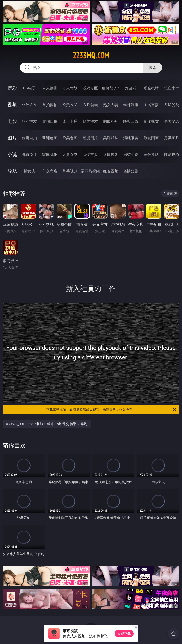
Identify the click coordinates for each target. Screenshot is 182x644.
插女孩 (29, 171)
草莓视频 (70, 171)
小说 (12, 154)
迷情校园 (111, 154)
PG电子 (29, 88)
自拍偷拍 (50, 105)
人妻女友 (70, 154)
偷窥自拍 (29, 138)
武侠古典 (90, 154)
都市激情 (29, 154)
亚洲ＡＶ (29, 105)
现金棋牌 (151, 88)
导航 (12, 171)
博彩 (12, 88)
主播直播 (151, 105)
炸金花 (131, 88)
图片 (12, 138)
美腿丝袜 (111, 138)
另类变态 (172, 121)
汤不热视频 (90, 171)
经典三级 (131, 121)
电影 (12, 121)
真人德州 (50, 88)
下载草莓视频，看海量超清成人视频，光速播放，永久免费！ (111, 410)
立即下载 (124, 633)
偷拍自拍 (50, 121)
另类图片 (172, 138)
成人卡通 (70, 121)
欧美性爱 (90, 121)
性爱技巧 (172, 154)
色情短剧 (131, 171)
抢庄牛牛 (172, 88)
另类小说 (131, 154)
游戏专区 (90, 88)
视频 (12, 104)
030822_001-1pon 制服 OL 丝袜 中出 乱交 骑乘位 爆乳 (47, 424)
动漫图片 (90, 138)
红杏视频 (111, 171)
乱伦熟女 (151, 121)
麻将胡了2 (111, 88)
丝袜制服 (131, 105)
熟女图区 (151, 138)
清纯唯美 (131, 138)
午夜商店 (50, 171)
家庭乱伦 (50, 154)
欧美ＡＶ (70, 105)
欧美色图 (70, 138)
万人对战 (70, 88)
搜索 (153, 68)
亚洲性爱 (29, 121)
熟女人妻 (111, 105)
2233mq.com (91, 56)
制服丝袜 (111, 121)
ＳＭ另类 (172, 105)
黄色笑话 (151, 154)
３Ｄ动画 (90, 105)
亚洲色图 (50, 138)
